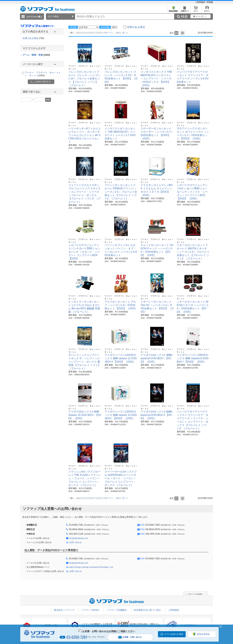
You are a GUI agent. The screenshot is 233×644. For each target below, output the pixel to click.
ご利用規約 (200, 2)
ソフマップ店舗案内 (117, 610)
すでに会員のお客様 (174, 634)
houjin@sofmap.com (79, 538)
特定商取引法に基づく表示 (147, 610)
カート (196, 10)
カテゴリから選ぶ (34, 17)
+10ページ (108, 33)
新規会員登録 (173, 10)
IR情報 (210, 2)
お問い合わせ (75, 542)
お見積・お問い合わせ (130, 637)
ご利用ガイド (185, 10)
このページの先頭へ (195, 594)
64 (118, 33)
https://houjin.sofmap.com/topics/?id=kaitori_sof (91, 567)
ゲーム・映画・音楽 (36, 55)
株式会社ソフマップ (64, 610)
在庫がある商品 (33, 38)
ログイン (207, 10)
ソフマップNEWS (90, 610)
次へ (124, 33)
